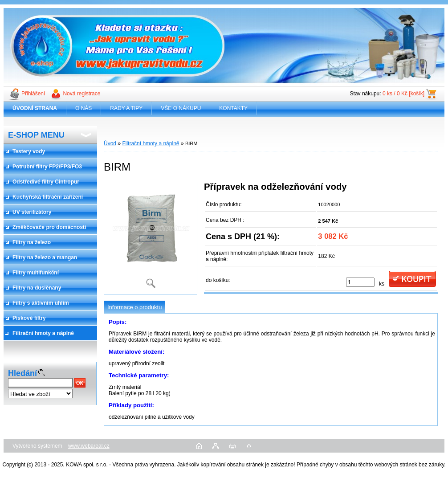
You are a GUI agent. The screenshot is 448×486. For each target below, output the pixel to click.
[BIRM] (151, 238)
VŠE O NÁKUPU (181, 108)
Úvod (110, 143)
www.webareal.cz (89, 446)
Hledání (22, 373)
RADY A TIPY (126, 108)
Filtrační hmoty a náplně (151, 143)
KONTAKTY (233, 108)
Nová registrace (81, 94)
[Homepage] (35, 108)
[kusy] (360, 282)
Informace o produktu (134, 307)
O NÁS (83, 108)
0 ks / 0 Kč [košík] (403, 94)
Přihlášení (33, 94)
